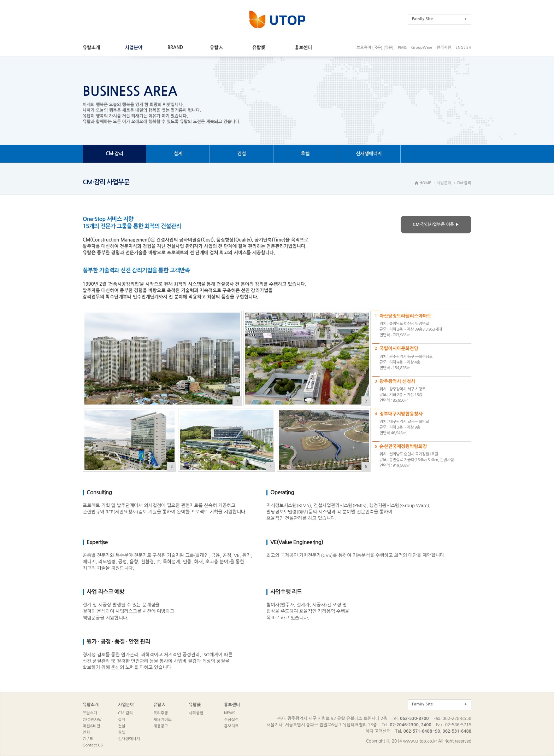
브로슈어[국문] (369, 48)
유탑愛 (195, 705)
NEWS (230, 713)
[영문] (388, 48)
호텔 (122, 732)
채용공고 (161, 726)
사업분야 (126, 705)
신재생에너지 (129, 739)
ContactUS (93, 745)
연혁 (86, 732)
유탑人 (160, 705)
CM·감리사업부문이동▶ (436, 225)
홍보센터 (232, 705)
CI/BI (88, 739)
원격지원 (444, 48)
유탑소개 (91, 705)
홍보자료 (231, 726)
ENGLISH (463, 48)
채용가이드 (163, 720)
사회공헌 (196, 713)
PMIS (402, 48)
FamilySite (440, 19)
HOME (425, 183)
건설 (122, 726)
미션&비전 (91, 726)
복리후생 (161, 713)
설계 (122, 720)
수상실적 (231, 720)
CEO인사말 (92, 720)
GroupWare (422, 48)
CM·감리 (125, 713)
